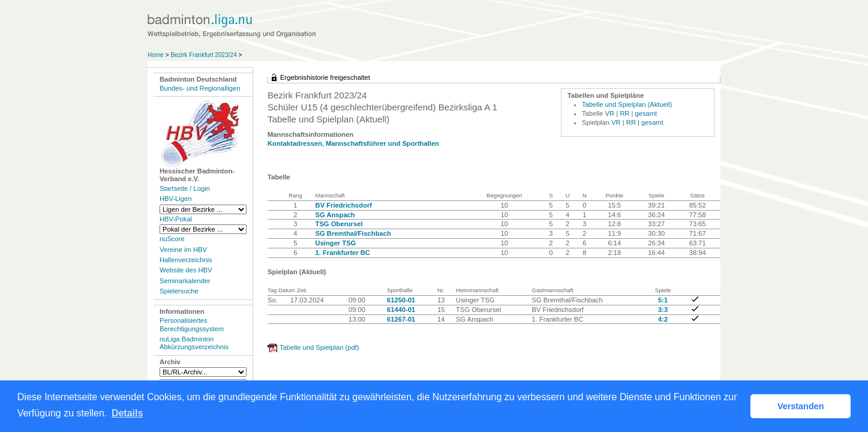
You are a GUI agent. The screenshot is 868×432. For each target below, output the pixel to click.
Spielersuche (179, 291)
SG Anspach (335, 215)
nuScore (172, 239)
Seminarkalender (185, 281)
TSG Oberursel (339, 224)
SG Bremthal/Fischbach (353, 233)
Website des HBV (186, 270)
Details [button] (127, 413)
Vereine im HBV (183, 250)
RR (624, 113)
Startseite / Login (185, 188)
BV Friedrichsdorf (344, 205)
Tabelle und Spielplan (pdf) (319, 347)
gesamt (646, 113)
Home (156, 55)
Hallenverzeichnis (186, 260)
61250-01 (401, 300)
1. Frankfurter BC (343, 253)
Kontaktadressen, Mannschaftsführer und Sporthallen (353, 143)
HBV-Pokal (176, 219)
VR (610, 113)
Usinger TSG (336, 243)
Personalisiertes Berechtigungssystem (192, 324)
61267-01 (401, 319)
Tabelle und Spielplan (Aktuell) (627, 104)
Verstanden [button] (801, 406)
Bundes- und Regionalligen (200, 88)
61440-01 (401, 310)
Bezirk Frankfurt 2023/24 (204, 55)
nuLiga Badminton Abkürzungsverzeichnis (194, 343)
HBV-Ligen (175, 199)
